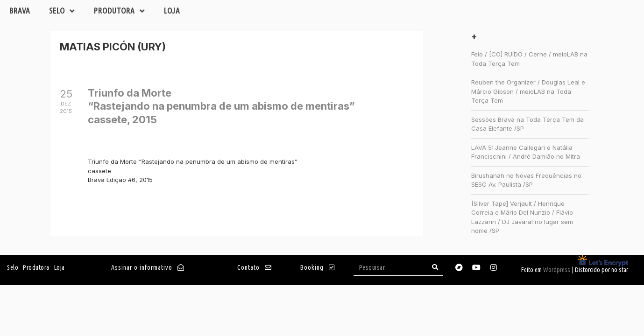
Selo (62, 11)
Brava (20, 10)
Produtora (120, 11)
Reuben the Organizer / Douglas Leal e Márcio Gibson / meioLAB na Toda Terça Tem (528, 91)
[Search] (435, 267)
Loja (172, 10)
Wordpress (557, 270)
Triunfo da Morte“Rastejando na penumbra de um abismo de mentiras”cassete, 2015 (221, 106)
